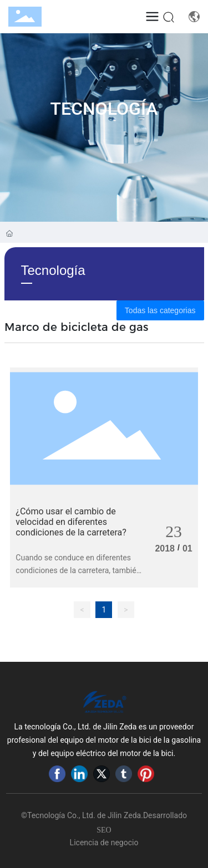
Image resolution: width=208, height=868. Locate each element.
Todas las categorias (160, 310)
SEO (104, 830)
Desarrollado (165, 815)
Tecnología (104, 109)
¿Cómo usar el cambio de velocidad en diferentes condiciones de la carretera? (71, 522)
